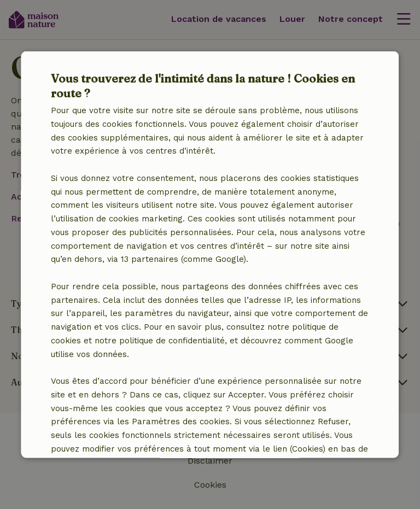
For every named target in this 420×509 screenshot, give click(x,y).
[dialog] (210, 254)
